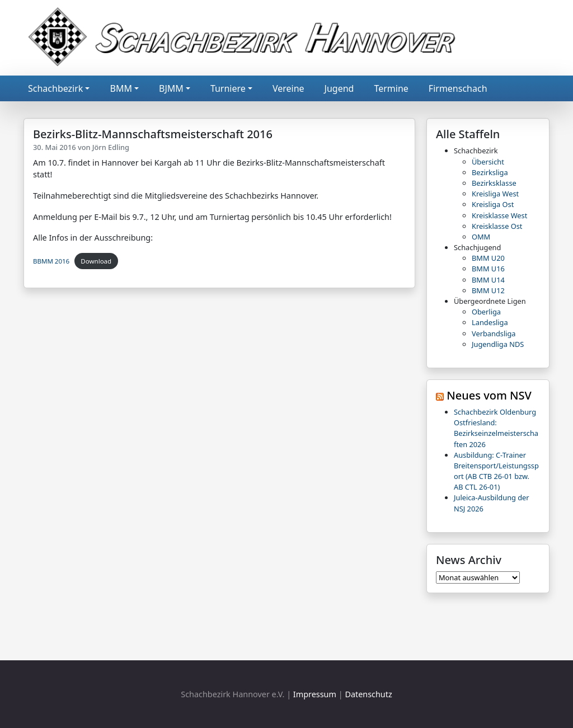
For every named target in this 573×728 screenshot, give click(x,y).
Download (96, 261)
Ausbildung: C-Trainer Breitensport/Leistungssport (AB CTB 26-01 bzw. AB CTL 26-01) (496, 471)
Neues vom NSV (489, 395)
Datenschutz (368, 694)
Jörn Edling (111, 147)
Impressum (315, 694)
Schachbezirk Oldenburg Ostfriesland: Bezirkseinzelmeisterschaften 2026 (496, 428)
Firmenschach (458, 88)
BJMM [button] (171, 88)
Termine (391, 88)
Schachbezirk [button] (55, 88)
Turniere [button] (228, 88)
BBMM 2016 (51, 261)
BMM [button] (121, 88)
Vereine (288, 88)
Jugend (339, 88)
